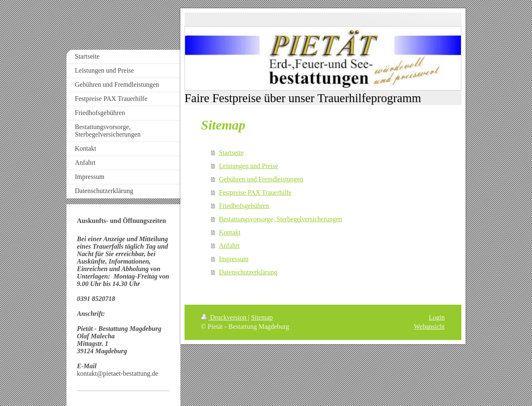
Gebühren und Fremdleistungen (261, 179)
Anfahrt (229, 246)
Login (437, 317)
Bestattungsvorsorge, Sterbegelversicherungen (281, 219)
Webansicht (429, 327)
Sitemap (262, 317)
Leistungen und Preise (249, 166)
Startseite (232, 153)
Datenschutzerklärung (248, 272)
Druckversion (225, 317)
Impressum (234, 259)
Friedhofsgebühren (244, 206)
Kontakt (230, 232)
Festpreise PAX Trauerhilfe (255, 192)
